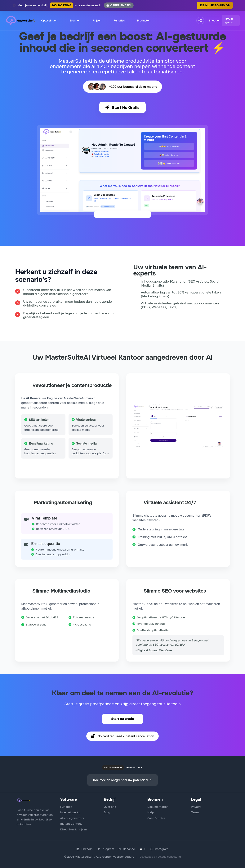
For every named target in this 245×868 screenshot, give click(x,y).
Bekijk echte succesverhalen (179, 318)
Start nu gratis (122, 719)
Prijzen (97, 20)
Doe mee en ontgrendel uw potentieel (122, 780)
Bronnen (75, 20)
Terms (195, 812)
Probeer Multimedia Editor (67, 636)
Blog (107, 812)
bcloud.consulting (169, 857)
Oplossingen (49, 20)
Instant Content (71, 824)
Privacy (196, 807)
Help (151, 812)
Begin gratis (229, 20)
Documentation (158, 807)
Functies (119, 20)
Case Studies (156, 818)
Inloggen (215, 20)
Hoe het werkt (70, 812)
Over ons (110, 807)
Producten (144, 20)
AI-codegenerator (72, 818)
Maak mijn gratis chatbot (178, 556)
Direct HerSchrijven (74, 829)
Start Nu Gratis (122, 107)
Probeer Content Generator (49, 468)
